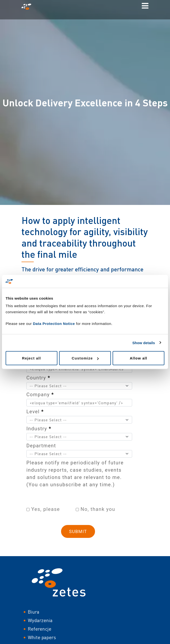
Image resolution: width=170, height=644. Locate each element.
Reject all (32, 358)
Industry (39, 429)
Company (40, 395)
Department (41, 446)
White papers (42, 637)
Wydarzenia (40, 620)
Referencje (40, 629)
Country (38, 378)
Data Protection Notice (54, 324)
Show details (144, 343)
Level (35, 412)
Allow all (138, 358)
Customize (85, 358)
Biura (34, 612)
